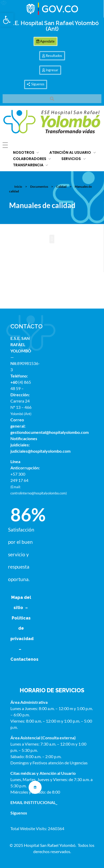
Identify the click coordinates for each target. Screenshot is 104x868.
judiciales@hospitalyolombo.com (40, 451)
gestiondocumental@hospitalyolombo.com (50, 432)
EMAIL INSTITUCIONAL (33, 802)
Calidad (61, 187)
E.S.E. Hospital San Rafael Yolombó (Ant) (52, 26)
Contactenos (24, 659)
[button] (7, 20)
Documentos (39, 187)
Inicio (18, 187)
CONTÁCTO (27, 326)
